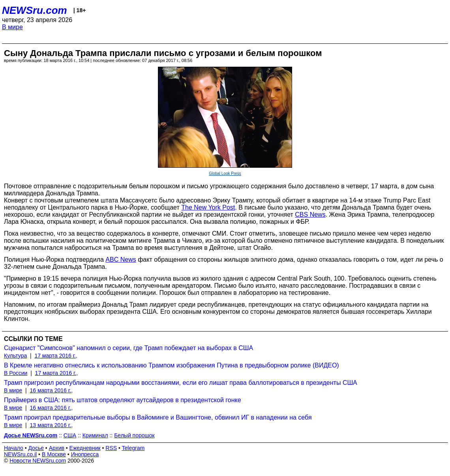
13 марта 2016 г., (51, 425)
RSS (111, 448)
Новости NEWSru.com (38, 461)
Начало (14, 448)
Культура (15, 356)
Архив (57, 448)
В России (16, 373)
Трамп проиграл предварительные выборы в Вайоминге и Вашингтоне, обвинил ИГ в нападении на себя (158, 417)
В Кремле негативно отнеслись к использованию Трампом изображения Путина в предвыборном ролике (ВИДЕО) (172, 365)
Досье (36, 448)
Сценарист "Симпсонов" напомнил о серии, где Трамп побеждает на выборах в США (128, 348)
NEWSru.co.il (20, 454)
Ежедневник (85, 448)
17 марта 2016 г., (56, 356)
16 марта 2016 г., (51, 390)
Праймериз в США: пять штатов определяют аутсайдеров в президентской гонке (123, 400)
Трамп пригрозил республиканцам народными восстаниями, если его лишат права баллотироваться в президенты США (181, 383)
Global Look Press (225, 173)
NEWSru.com (35, 10)
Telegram (133, 448)
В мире (12, 27)
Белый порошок (134, 435)
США (70, 435)
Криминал (95, 435)
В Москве (54, 454)
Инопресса (85, 454)
